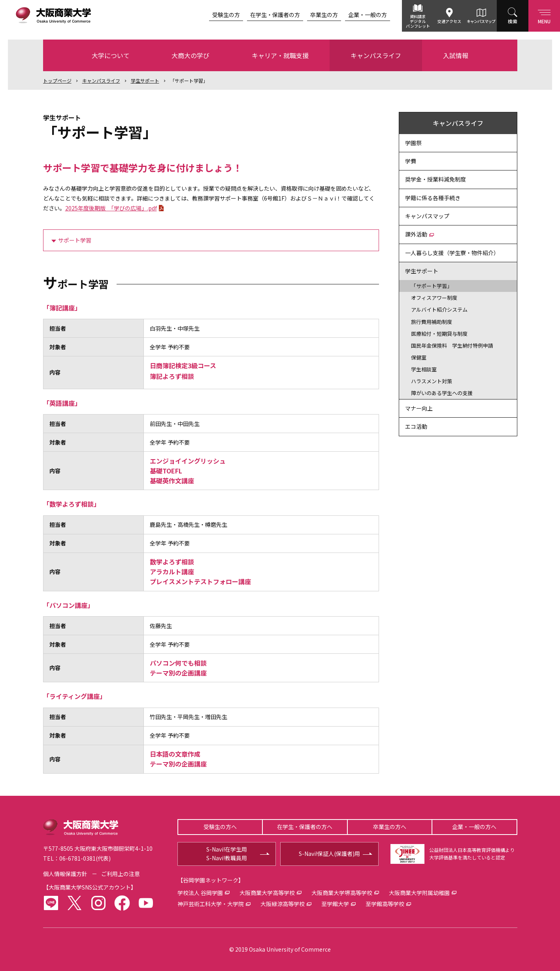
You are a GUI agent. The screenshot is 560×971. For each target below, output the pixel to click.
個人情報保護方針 (65, 874)
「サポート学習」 (189, 80)
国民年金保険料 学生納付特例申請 (452, 345)
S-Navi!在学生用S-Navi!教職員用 (227, 854)
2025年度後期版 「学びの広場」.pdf (111, 208)
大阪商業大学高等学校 (267, 893)
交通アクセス (449, 21)
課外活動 (416, 234)
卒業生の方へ (390, 827)
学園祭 (413, 143)
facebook (122, 903)
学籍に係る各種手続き (433, 198)
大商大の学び (190, 55)
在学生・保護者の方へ (305, 827)
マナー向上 (419, 408)
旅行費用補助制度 (432, 322)
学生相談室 (424, 369)
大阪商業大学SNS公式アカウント (90, 887)
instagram (98, 903)
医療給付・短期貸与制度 (439, 334)
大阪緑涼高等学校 (283, 904)
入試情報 (456, 55)
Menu (544, 15)
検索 (513, 21)
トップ (57, 80)
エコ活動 (416, 426)
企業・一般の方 (368, 15)
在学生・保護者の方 (275, 15)
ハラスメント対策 (432, 381)
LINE (51, 903)
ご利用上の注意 (121, 874)
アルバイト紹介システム (439, 309)
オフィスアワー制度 (434, 298)
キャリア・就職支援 (280, 55)
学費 (411, 161)
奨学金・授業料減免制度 (436, 179)
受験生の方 (226, 15)
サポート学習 (75, 240)
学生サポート (145, 80)
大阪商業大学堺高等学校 (342, 893)
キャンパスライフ (376, 55)
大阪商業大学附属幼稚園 (419, 893)
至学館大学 (335, 904)
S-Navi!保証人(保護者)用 (329, 854)
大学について (111, 55)
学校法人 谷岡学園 (200, 893)
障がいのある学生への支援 (442, 393)
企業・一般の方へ (474, 827)
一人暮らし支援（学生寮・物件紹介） (452, 253)
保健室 (419, 357)
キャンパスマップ (481, 21)
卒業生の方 (324, 15)
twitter (75, 903)
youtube (146, 903)
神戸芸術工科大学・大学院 (211, 904)
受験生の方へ (220, 827)
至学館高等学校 (385, 904)
